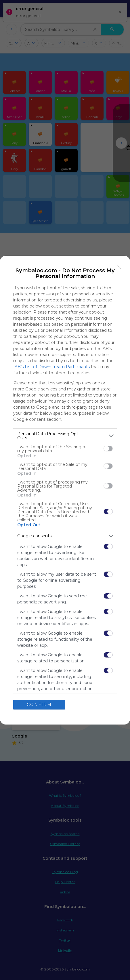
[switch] (108, 449)
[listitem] (65, 436)
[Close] (119, 267)
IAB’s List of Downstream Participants (51, 367)
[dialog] (65, 490)
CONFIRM (39, 705)
